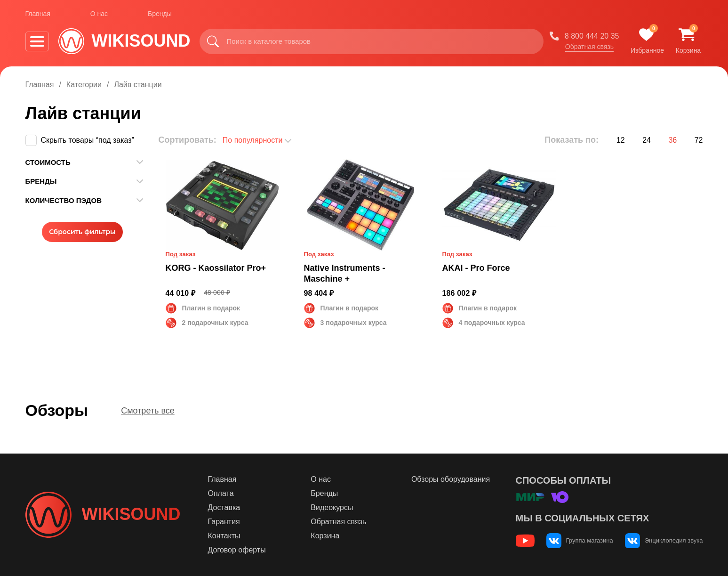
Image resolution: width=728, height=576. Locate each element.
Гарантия (224, 522)
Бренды (160, 14)
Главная (38, 14)
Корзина (325, 536)
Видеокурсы (332, 507)
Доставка (224, 507)
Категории (84, 85)
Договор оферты (237, 550)
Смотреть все (148, 411)
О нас (99, 14)
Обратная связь (589, 47)
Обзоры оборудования (451, 479)
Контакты (224, 536)
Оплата (221, 493)
